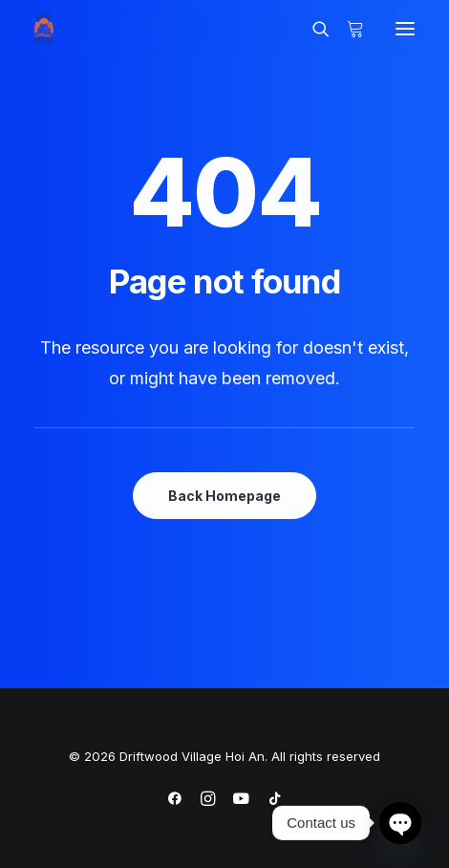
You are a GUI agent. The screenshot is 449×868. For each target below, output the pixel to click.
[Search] (312, 29)
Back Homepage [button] (224, 496)
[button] (405, 29)
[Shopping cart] (347, 29)
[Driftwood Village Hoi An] (44, 29)
